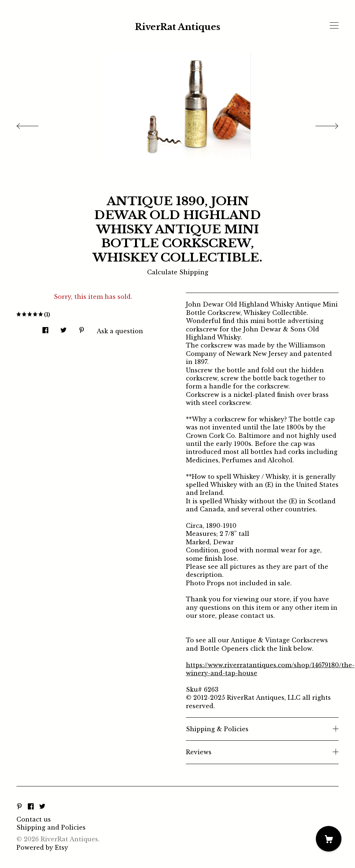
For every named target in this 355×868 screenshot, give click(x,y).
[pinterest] (19, 807)
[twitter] (42, 807)
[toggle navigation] (334, 26)
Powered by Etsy (42, 848)
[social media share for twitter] (63, 328)
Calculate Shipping (178, 272)
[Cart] (329, 839)
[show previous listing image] (35, 124)
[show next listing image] (320, 124)
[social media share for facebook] (45, 328)
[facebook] (31, 807)
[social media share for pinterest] (82, 328)
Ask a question (120, 331)
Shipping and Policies (51, 827)
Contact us (34, 819)
